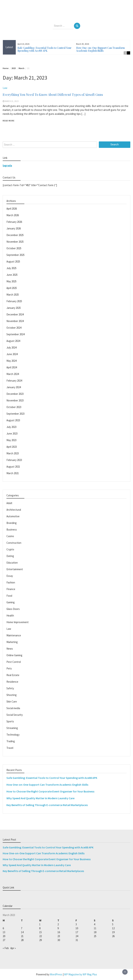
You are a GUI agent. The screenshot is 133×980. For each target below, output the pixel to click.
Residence (12, 682)
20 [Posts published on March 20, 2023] (4, 936)
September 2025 (15, 255)
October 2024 (14, 328)
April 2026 (12, 209)
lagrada (7, 165)
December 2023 (15, 394)
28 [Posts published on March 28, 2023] (22, 940)
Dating (10, 556)
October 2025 (14, 248)
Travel (10, 748)
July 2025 (11, 268)
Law (5, 88)
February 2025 (14, 301)
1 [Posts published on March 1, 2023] (40, 924)
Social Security (15, 715)
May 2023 (11, 440)
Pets (9, 668)
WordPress (56, 974)
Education (12, 563)
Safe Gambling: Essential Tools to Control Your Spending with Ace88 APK (44, 49)
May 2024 (11, 361)
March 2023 (13, 453)
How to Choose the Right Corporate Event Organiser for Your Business (50, 791)
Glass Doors (13, 609)
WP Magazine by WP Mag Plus (81, 974)
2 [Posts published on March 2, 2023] (58, 924)
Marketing (12, 642)
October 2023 (14, 407)
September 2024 (15, 334)
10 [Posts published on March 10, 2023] (77, 928)
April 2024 (12, 367)
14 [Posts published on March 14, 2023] (22, 932)
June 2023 (12, 433)
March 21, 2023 (12, 101)
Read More (9, 121)
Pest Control (14, 662)
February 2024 (14, 381)
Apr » (13, 948)
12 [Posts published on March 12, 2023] (113, 928)
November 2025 (15, 242)
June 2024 (12, 354)
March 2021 (13, 473)
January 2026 (14, 228)
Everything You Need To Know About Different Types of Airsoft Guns (53, 95)
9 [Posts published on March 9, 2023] (58, 928)
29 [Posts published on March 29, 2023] (40, 940)
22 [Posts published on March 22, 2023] (40, 936)
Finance (11, 589)
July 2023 (11, 427)
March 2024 (13, 374)
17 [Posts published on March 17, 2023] (77, 932)
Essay (10, 576)
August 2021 (13, 467)
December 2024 (15, 314)
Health (10, 616)
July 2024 (11, 347)
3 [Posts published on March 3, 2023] (76, 924)
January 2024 (14, 387)
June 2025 (12, 275)
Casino (10, 536)
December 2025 (15, 235)
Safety (10, 688)
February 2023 (14, 460)
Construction (14, 543)
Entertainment (15, 569)
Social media (13, 708)
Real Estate (13, 675)
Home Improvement (18, 622)
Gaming (11, 602)
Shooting (12, 695)
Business (12, 530)
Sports (10, 721)
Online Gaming (14, 655)
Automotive (13, 516)
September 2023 (15, 414)
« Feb (6, 948)
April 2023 (12, 447)
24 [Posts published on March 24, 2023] (77, 936)
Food (9, 596)
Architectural (14, 510)
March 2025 (13, 295)
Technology (13, 735)
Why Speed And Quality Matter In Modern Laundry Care (40, 798)
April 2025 (12, 288)
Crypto (10, 549)
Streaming (12, 728)
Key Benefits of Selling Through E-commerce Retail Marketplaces (47, 805)
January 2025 (14, 308)
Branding (12, 523)
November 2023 (15, 400)
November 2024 (15, 321)
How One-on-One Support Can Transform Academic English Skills (100, 49)
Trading (11, 741)
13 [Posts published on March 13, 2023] (4, 932)
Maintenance (14, 635)
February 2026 (14, 222)
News (10, 649)
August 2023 (13, 420)
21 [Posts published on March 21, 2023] (22, 936)
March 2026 (13, 215)
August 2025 (13, 261)
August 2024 (13, 341)
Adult (9, 503)
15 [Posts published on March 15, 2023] (40, 932)
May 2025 (11, 281)
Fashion (11, 582)
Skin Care (12, 702)
